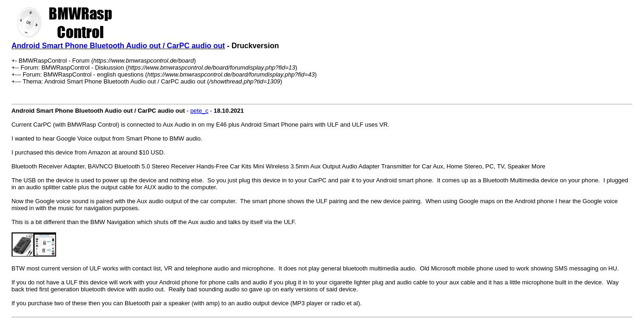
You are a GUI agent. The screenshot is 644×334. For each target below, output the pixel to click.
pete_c (199, 111)
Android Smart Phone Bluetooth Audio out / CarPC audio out (118, 46)
